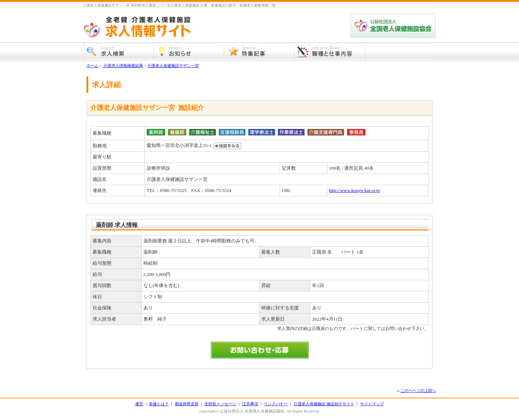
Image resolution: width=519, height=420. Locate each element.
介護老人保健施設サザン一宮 (173, 66)
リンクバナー (276, 404)
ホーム (92, 66)
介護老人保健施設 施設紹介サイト (324, 404)
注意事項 (250, 404)
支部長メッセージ (220, 404)
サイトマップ (372, 404)
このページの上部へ (418, 390)
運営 (139, 404)
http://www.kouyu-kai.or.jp (354, 190)
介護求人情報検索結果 (123, 66)
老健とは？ (159, 404)
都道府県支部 (187, 404)
